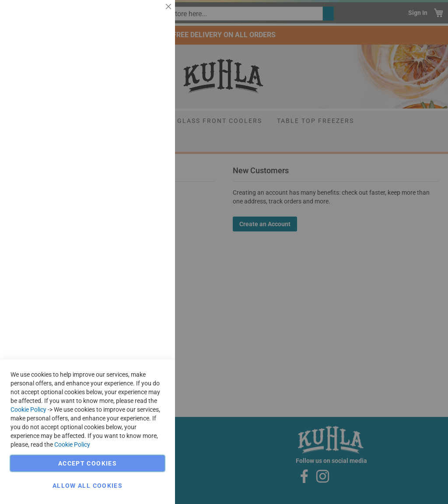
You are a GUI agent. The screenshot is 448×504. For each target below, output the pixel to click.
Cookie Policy (28, 409)
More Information (140, 72)
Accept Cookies (87, 463)
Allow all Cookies (87, 486)
